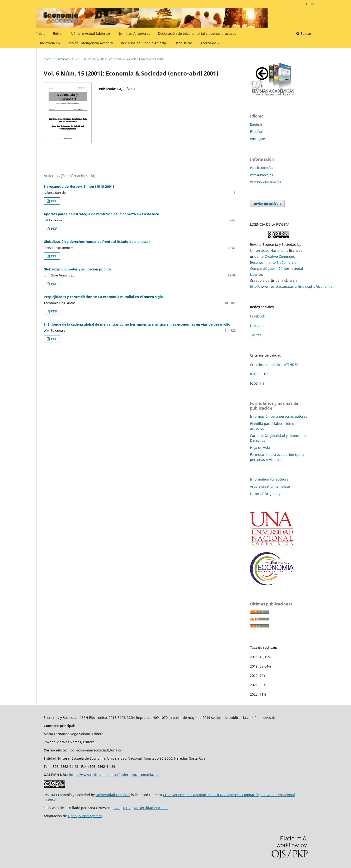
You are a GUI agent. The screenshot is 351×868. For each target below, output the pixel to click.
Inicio (41, 33)
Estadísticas (183, 43)
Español (256, 132)
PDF (54, 201)
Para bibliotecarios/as (265, 182)
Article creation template (270, 486)
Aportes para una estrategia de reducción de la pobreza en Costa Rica (101, 214)
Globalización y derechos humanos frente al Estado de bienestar (97, 242)
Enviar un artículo (267, 204)
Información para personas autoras (279, 416)
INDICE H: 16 (260, 374)
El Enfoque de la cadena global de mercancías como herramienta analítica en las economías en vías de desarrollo (137, 324)
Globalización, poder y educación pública (77, 269)
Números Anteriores (134, 33)
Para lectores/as (262, 168)
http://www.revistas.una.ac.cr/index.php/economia (291, 286)
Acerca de (209, 43)
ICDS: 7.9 (257, 383)
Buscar (304, 33)
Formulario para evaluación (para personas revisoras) (277, 457)
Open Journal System (85, 816)
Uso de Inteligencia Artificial (90, 43)
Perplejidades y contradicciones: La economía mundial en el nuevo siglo (103, 297)
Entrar (58, 33)
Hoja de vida (260, 448)
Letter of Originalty (265, 494)
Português (258, 139)
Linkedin (257, 325)
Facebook (257, 316)
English (256, 124)
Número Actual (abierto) (90, 33)
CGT (117, 808)
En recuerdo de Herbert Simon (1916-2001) (79, 186)
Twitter (256, 335)
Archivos (63, 59)
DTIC (127, 808)
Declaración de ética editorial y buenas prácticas (197, 33)
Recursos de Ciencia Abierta (143, 43)
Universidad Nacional (267, 250)
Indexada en (50, 43)
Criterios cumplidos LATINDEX (274, 365)
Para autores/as (261, 175)
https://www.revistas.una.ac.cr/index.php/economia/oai (114, 775)
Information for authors (269, 479)
